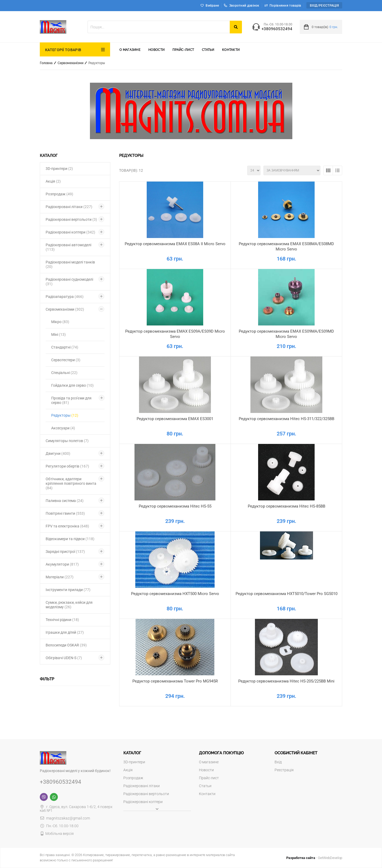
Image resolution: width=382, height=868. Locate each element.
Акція (53, 181)
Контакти (231, 50)
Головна (46, 63)
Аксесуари (63, 428)
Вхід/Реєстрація (324, 6)
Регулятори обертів (67, 466)
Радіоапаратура (65, 297)
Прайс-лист (183, 50)
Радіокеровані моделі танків (70, 264)
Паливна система (65, 501)
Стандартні (65, 347)
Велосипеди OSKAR (66, 645)
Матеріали (60, 577)
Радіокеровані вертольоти (71, 219)
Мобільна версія (60, 834)
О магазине (130, 50)
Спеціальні (64, 373)
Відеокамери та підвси (70, 539)
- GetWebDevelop (314, 858)
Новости (156, 50)
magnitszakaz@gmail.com (65, 818)
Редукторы (65, 415)
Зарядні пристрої (65, 552)
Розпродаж (59, 194)
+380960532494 (277, 29)
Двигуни (58, 453)
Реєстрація (284, 770)
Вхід (278, 762)
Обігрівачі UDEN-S (64, 658)
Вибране (212, 6)
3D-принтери (59, 169)
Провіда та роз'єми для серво (71, 400)
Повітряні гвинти (65, 513)
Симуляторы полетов (67, 441)
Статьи (208, 50)
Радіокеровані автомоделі (68, 247)
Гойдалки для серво (72, 385)
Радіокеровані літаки (69, 207)
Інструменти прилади (68, 590)
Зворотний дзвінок (242, 6)
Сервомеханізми (70, 63)
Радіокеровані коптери (70, 232)
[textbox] (159, 27)
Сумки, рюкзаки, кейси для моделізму (69, 605)
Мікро (60, 322)
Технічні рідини (62, 620)
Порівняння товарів (285, 6)
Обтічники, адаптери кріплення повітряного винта (71, 483)
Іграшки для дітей (65, 632)
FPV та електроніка (67, 526)
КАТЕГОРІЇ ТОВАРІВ (63, 50)
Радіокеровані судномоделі (69, 282)
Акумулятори (62, 564)
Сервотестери (66, 360)
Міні (58, 334)
